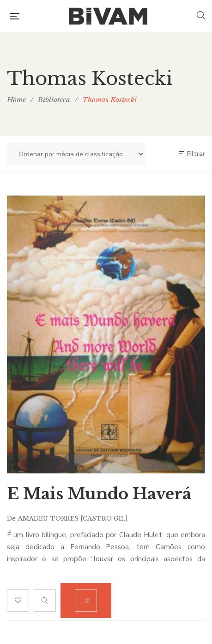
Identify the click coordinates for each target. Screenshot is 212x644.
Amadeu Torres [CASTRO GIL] (73, 518)
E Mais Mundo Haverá (99, 494)
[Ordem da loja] (76, 154)
